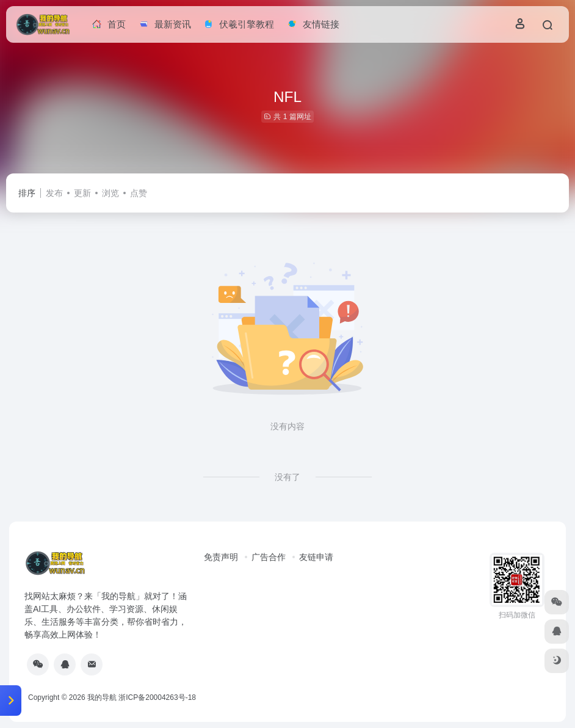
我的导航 (102, 697)
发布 (54, 193)
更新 (82, 193)
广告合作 (269, 557)
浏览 (110, 193)
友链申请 (316, 557)
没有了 (287, 477)
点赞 (139, 193)
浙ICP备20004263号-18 (157, 697)
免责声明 (221, 557)
